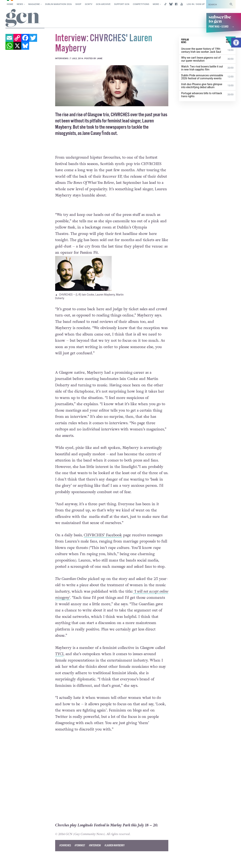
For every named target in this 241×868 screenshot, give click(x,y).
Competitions (141, 4)
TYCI (59, 654)
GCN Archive (103, 4)
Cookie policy (13, 861)
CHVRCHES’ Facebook (103, 535)
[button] (236, 43)
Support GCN (122, 4)
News (20, 4)
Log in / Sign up (196, 4)
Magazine (34, 4)
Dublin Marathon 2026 (59, 4)
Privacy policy (37, 861)
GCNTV (89, 4)
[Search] (231, 4)
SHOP (78, 4)
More (156, 4)
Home (10, 4)
